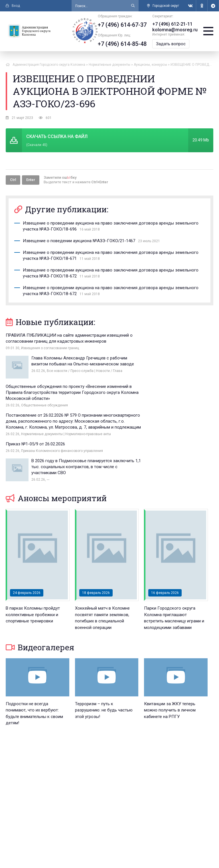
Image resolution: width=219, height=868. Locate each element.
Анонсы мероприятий (56, 430)
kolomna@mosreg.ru (175, 30)
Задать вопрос (172, 44)
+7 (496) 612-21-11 (173, 24)
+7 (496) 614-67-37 (123, 25)
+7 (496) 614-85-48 (123, 44)
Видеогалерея (40, 579)
